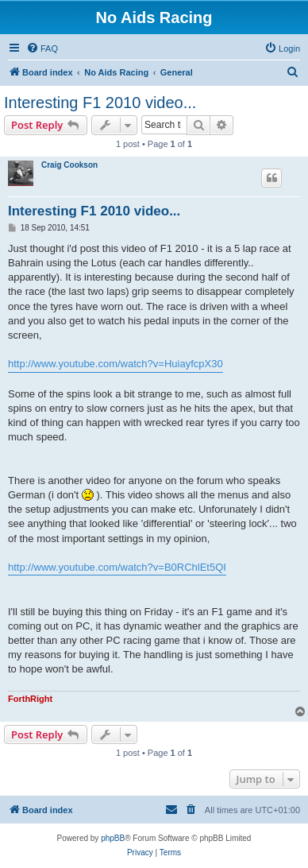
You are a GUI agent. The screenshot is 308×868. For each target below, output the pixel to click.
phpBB (113, 838)
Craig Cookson (69, 165)
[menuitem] (42, 48)
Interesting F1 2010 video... (100, 103)
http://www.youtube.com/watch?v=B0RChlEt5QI (117, 567)
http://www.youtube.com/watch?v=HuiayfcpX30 (115, 364)
